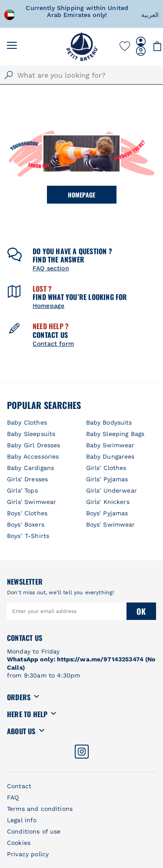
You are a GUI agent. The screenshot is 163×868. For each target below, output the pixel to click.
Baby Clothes (27, 422)
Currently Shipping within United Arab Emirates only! (89, 11)
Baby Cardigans (30, 468)
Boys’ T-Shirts (28, 536)
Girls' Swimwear (32, 502)
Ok (141, 611)
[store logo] (82, 46)
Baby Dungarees (110, 456)
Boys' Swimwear (111, 524)
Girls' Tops (22, 490)
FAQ (13, 797)
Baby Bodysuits (109, 422)
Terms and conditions (40, 809)
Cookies (19, 843)
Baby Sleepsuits (31, 434)
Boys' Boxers (26, 524)
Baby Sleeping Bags (115, 434)
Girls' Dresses (27, 479)
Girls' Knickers (108, 502)
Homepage (82, 195)
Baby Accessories (33, 456)
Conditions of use (34, 831)
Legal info (22, 820)
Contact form (53, 344)
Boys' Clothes (27, 513)
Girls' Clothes (106, 468)
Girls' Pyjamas (107, 479)
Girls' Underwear (111, 490)
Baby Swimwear (110, 445)
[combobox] (81, 75)
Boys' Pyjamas (107, 513)
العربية (150, 15)
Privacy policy (28, 854)
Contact (19, 786)
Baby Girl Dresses (34, 445)
